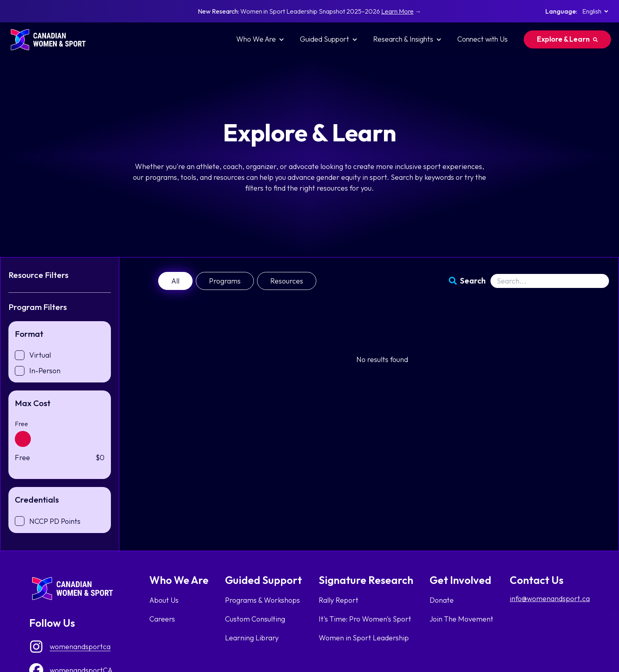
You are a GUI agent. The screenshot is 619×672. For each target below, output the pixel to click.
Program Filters (38, 307)
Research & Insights (407, 39)
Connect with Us (482, 39)
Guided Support (329, 39)
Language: (561, 11)
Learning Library (252, 638)
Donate (442, 600)
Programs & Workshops (262, 600)
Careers (162, 619)
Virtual (40, 355)
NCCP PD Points (55, 521)
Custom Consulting (255, 619)
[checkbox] (20, 355)
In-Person (45, 371)
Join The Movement (461, 619)
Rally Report (339, 600)
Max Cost (33, 403)
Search (473, 281)
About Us (164, 600)
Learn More (397, 11)
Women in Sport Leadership (364, 638)
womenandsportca (80, 647)
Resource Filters (38, 275)
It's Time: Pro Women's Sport (365, 619)
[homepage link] (52, 40)
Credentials (37, 499)
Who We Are (260, 39)
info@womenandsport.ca (550, 599)
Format (29, 334)
